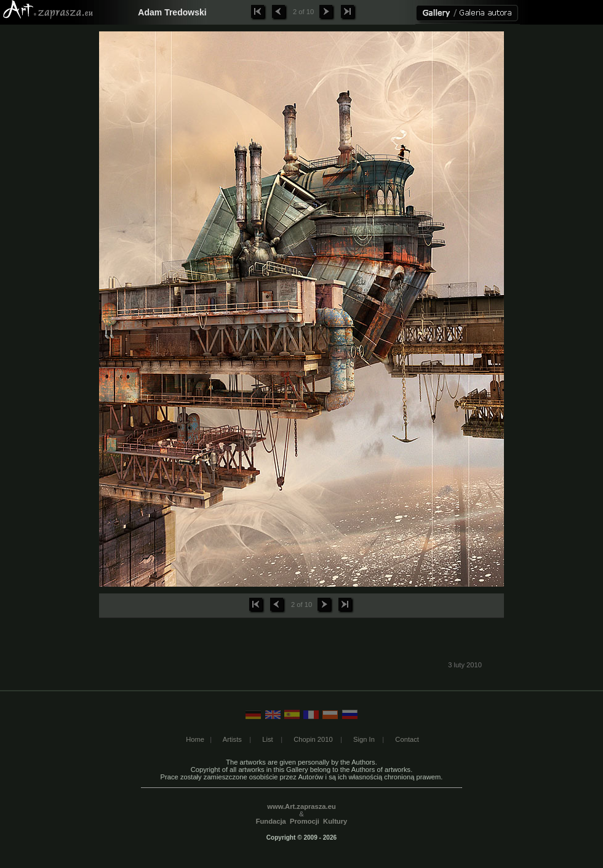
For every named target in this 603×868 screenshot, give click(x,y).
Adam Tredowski (172, 12)
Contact (407, 739)
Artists (232, 739)
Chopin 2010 (313, 739)
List (267, 739)
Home (195, 739)
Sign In (364, 739)
